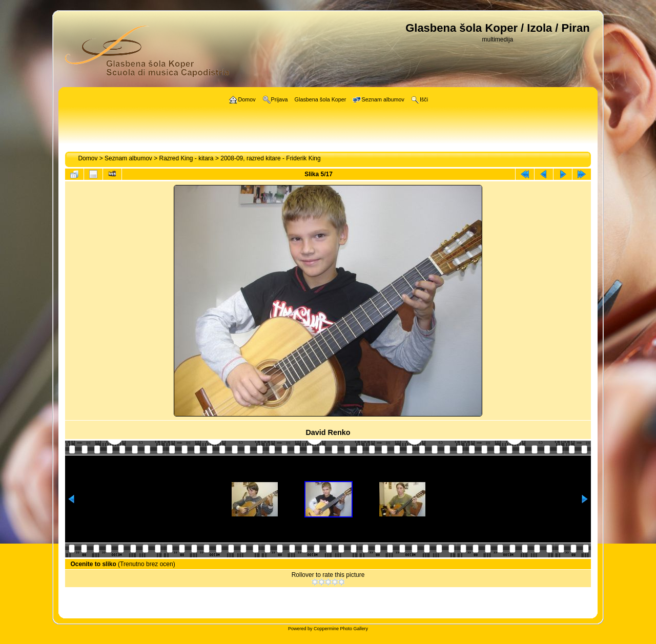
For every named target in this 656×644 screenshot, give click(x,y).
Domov (88, 158)
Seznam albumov (128, 158)
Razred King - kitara (187, 158)
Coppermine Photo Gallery (341, 629)
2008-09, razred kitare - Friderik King (270, 158)
